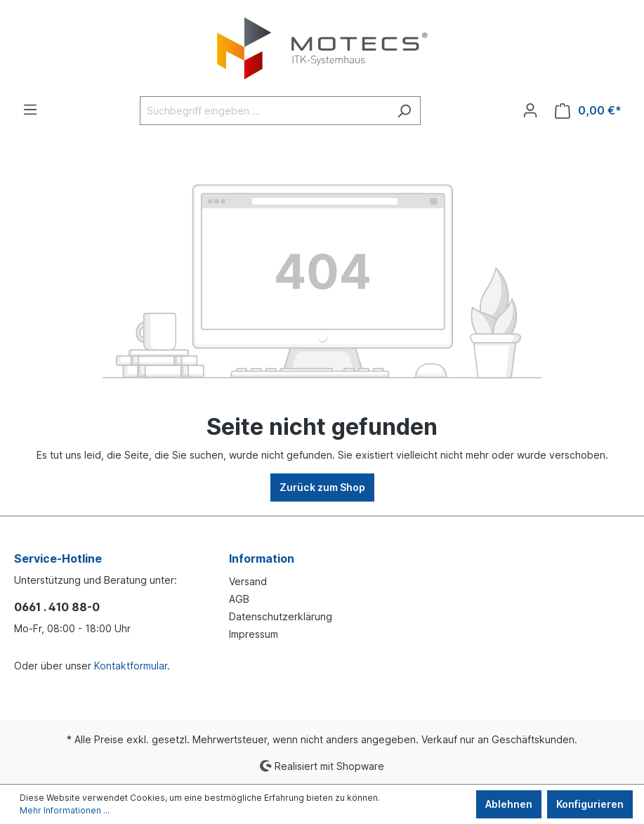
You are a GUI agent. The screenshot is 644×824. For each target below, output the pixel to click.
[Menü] (30, 110)
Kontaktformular (131, 666)
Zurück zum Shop (322, 487)
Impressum (254, 634)
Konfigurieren (590, 804)
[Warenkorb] (588, 111)
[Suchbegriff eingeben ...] (264, 111)
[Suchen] (404, 111)
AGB (239, 599)
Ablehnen (509, 804)
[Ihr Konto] (530, 110)
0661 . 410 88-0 (57, 607)
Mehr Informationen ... (65, 810)
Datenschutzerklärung (281, 616)
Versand (248, 581)
